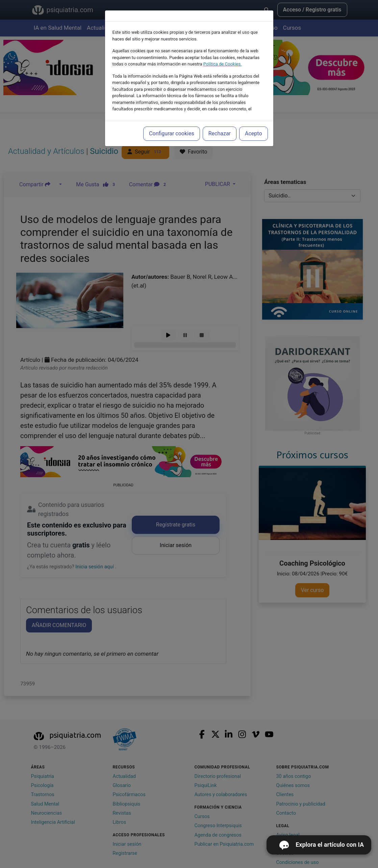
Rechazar (220, 133)
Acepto (253, 133)
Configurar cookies (172, 133)
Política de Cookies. (223, 64)
